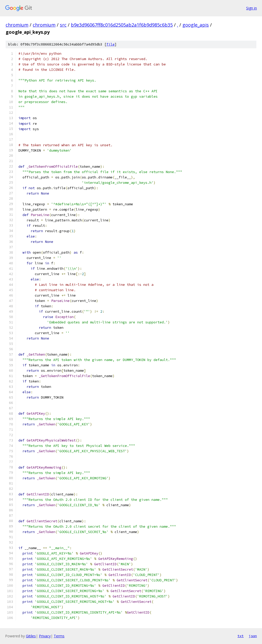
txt (241, 636)
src (63, 25)
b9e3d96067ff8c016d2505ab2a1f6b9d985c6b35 (122, 25)
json (253, 636)
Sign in (252, 8)
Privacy (45, 636)
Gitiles (31, 636)
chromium (17, 25)
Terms (59, 636)
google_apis (196, 25)
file (111, 44)
